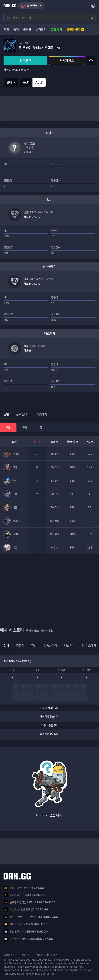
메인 (6, 29)
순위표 (27, 29)
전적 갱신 (25, 61)
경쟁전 (20, 645)
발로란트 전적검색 (29, 902)
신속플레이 (50, 645)
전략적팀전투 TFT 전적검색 (31, 917)
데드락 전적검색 (28, 939)
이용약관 (25, 955)
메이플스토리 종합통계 (25, 924)
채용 (55, 955)
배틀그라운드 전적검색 (24, 888)
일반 (34, 645)
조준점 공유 (75, 29)
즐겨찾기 (41, 29)
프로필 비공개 (11, 955)
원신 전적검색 (26, 932)
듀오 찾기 (56, 29)
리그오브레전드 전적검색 (26, 910)
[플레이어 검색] (92, 18)
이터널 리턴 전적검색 (25, 895)
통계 (16, 29)
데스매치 (69, 645)
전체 (6, 645)
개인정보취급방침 (41, 955)
